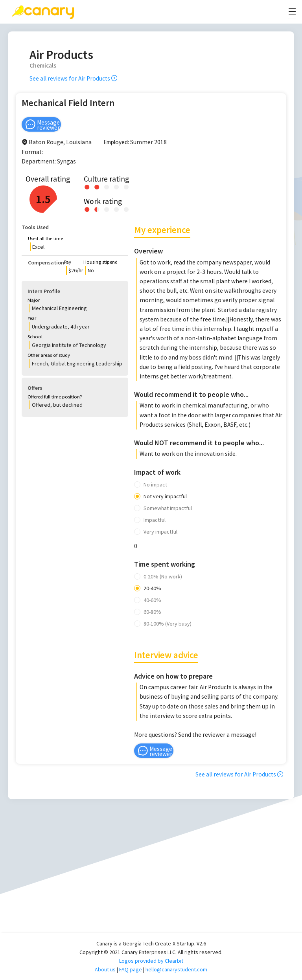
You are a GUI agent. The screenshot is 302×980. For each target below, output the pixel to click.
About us (105, 969)
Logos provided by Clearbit (151, 961)
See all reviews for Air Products (73, 78)
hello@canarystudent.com (176, 969)
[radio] (87, 186)
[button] (75, 244)
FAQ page (131, 969)
